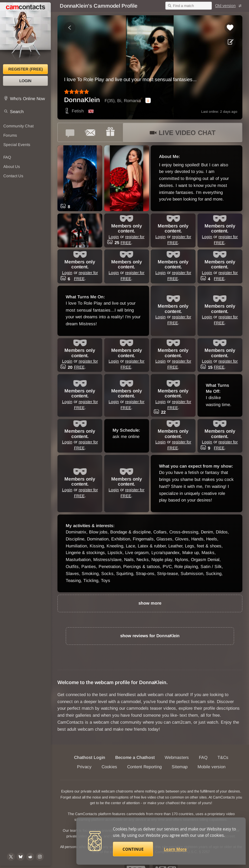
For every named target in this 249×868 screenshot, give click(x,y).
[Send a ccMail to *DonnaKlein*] (90, 132)
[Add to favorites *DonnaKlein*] (230, 28)
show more (150, 603)
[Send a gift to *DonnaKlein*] (110, 132)
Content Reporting (144, 767)
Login (25, 81)
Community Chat (18, 126)
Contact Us (13, 176)
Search (17, 112)
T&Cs (223, 757)
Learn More (175, 849)
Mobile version (211, 767)
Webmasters (177, 757)
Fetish (74, 111)
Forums (10, 135)
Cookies (109, 767)
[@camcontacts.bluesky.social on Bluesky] (21, 857)
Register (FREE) (26, 69)
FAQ (7, 157)
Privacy (84, 767)
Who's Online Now (27, 99)
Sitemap (180, 767)
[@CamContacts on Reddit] (30, 857)
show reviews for (150, 636)
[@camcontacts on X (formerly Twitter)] (11, 857)
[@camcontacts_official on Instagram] (40, 857)
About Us (12, 167)
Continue (133, 849)
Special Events (17, 145)
